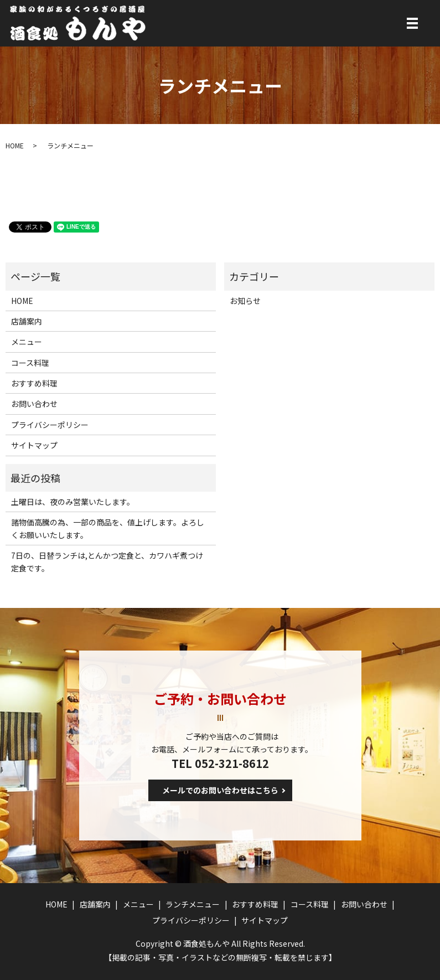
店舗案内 (27, 321)
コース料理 (30, 363)
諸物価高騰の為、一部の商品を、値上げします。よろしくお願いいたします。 (108, 528)
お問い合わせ (34, 404)
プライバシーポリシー (50, 425)
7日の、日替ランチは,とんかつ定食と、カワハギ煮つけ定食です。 (107, 561)
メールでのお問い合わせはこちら (220, 790)
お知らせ (245, 301)
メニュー (27, 342)
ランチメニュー (193, 904)
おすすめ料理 (34, 383)
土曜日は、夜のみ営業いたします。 (73, 502)
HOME (15, 145)
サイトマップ (34, 445)
